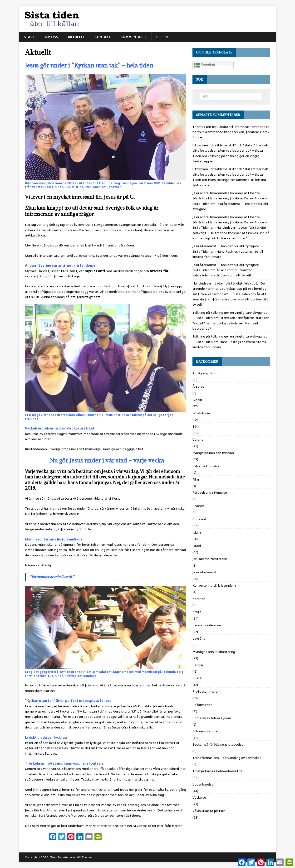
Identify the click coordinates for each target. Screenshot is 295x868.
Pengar (198, 665)
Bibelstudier (202, 413)
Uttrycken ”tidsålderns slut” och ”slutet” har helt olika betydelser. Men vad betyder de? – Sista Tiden (231, 151)
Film (196, 479)
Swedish (204, 65)
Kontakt (103, 37)
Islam (197, 532)
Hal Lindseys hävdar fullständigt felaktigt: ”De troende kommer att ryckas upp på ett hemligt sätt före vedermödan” (231, 233)
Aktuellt (76, 37)
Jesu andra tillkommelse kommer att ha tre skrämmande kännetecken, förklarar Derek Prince (231, 132)
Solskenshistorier (206, 731)
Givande (199, 506)
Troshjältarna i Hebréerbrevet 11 (217, 771)
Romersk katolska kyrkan (212, 718)
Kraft (197, 612)
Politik (197, 678)
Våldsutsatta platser (209, 811)
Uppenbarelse (203, 784)
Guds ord (199, 519)
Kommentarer (134, 37)
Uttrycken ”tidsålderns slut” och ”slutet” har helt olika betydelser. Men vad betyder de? (231, 323)
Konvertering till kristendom (214, 585)
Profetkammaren (206, 691)
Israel (197, 546)
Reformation (202, 705)
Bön (196, 426)
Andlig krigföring (205, 373)
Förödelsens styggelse (210, 492)
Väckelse (199, 797)
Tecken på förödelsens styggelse (218, 744)
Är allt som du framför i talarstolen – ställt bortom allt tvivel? (223, 273)
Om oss (51, 37)
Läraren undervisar (207, 625)
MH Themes (84, 857)
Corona (198, 439)
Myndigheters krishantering (214, 652)
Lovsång (199, 638)
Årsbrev (198, 386)
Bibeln (162, 37)
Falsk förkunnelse (206, 466)
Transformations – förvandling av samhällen (227, 758)
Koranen (199, 599)
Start (29, 37)
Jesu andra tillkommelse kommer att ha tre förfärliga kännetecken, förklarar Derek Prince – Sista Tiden (230, 198)
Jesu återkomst (204, 572)
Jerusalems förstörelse (210, 559)
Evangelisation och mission (213, 453)
